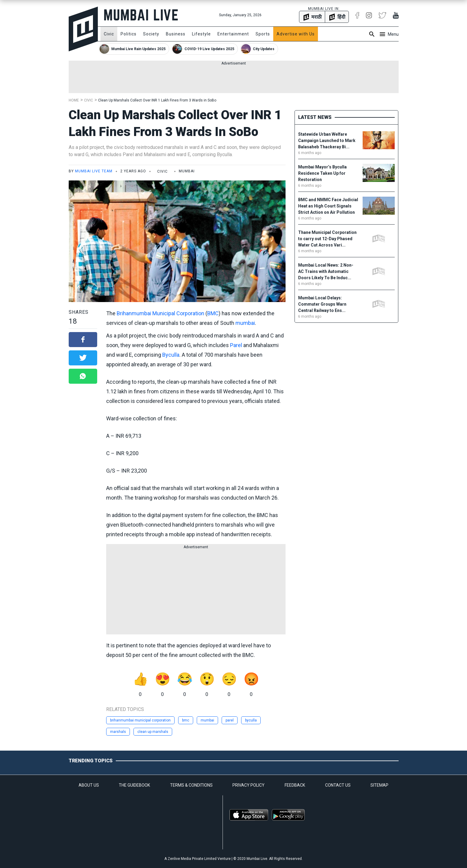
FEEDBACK (295, 785)
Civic (109, 34)
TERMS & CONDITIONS (191, 785)
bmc (186, 720)
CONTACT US (338, 785)
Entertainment (233, 34)
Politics (129, 34)
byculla (251, 720)
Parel (236, 345)
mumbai (245, 323)
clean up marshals (153, 732)
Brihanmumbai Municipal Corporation (160, 313)
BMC (213, 313)
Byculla (171, 355)
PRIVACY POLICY (248, 785)
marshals (118, 732)
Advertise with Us (296, 34)
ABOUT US (89, 785)
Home (74, 100)
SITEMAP (379, 785)
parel (230, 720)
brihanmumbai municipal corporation (140, 720)
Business (176, 34)
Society (151, 34)
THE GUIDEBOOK (134, 785)
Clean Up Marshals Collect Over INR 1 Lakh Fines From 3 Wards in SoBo (157, 100)
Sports (263, 34)
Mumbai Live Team (94, 171)
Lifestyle (201, 34)
